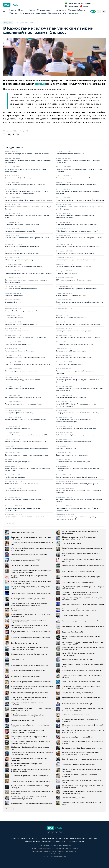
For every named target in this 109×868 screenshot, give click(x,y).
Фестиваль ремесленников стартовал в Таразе (73, 267)
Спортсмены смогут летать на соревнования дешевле (25, 358)
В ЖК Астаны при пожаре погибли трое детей (22, 289)
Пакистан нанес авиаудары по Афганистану (21, 491)
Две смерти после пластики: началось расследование (76, 185)
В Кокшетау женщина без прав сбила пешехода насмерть (77, 225)
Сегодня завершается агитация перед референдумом (76, 428)
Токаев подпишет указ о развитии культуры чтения (24, 267)
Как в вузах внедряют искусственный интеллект (74, 358)
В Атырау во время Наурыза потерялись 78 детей (75, 344)
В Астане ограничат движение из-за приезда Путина (75, 178)
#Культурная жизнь (26, 13)
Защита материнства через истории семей (72, 455)
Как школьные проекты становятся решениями (73, 442)
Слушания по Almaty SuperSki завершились (21, 178)
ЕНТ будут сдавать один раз (66, 273)
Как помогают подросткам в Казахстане (20, 389)
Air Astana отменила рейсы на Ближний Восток (22, 484)
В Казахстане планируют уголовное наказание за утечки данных (80, 311)
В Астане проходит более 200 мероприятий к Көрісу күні (26, 420)
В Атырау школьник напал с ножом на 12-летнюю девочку (77, 413)
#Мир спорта (40, 13)
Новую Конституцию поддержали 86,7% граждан (23, 380)
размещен (40, 84)
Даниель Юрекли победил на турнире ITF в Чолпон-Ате (25, 185)
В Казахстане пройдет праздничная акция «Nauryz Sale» (26, 442)
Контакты (46, 845)
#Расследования (59, 10)
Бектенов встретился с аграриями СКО (71, 154)
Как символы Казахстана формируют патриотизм (23, 397)
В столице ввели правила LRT (16, 296)
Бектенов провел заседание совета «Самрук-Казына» (76, 260)
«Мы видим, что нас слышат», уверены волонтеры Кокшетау (78, 324)
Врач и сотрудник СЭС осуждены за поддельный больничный (28, 364)
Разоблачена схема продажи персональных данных (75, 253)
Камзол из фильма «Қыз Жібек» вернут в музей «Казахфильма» (28, 200)
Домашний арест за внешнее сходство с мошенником (25, 517)
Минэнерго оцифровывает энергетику (19, 413)
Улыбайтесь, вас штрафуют (15, 477)
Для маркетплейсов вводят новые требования (22, 225)
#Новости (12, 10)
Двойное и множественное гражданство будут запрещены (78, 484)
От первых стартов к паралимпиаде (18, 428)
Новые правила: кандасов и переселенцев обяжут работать (78, 338)
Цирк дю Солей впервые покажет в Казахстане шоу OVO (26, 435)
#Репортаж (13, 13)
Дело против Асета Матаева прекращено (71, 351)
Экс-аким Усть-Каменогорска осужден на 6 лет (23, 311)
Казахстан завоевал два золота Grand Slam (21, 231)
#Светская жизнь (54, 13)
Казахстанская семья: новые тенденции (71, 397)
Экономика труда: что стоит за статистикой (21, 371)
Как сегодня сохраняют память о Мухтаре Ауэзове (75, 331)
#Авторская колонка (70, 13)
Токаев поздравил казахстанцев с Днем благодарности (77, 477)
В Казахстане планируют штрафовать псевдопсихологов (77, 289)
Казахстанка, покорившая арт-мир (18, 462)
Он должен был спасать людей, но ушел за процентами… (26, 338)
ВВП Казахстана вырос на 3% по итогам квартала (74, 280)
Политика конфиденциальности (61, 845)
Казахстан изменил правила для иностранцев (22, 253)
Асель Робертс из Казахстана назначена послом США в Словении (80, 200)
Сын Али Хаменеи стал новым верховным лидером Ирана (26, 448)
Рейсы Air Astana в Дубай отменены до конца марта (75, 435)
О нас (40, 845)
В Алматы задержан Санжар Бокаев (69, 364)
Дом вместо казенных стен (66, 448)
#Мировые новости (44, 10)
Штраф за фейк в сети (13, 302)
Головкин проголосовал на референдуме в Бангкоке (24, 404)
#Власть (21, 10)
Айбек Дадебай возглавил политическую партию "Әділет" (77, 231)
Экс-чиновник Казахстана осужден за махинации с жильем (78, 247)
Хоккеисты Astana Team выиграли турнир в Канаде (24, 499)
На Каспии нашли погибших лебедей (18, 344)
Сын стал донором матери (15, 318)
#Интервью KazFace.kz (76, 10)
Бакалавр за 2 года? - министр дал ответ (71, 318)
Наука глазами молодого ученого (17, 331)
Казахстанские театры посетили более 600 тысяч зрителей (27, 154)
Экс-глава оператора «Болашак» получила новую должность (27, 455)
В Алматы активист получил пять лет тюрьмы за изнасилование (28, 273)
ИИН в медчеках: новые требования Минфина (22, 247)
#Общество (30, 10)
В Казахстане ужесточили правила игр (19, 260)
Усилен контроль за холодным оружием (71, 296)
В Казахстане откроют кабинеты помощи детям (74, 462)
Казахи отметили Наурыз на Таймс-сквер (20, 351)
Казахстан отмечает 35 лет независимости (21, 324)
